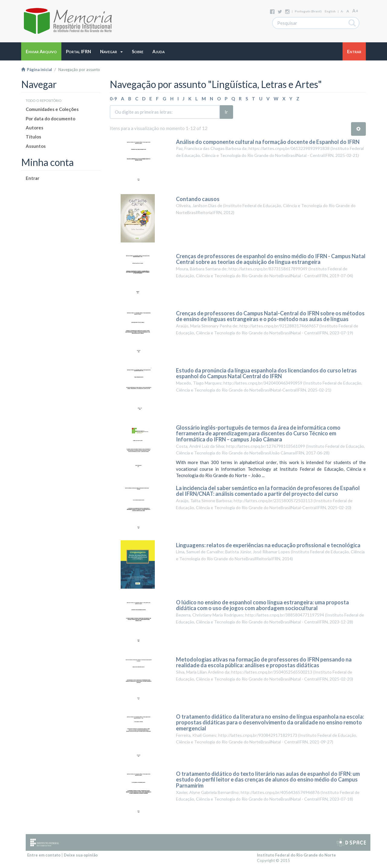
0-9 (113, 99)
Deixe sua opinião (81, 855)
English (330, 11)
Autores (34, 128)
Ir (226, 112)
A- (342, 11)
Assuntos (36, 146)
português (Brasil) (308, 11)
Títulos (33, 137)
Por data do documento (50, 119)
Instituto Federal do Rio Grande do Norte (296, 855)
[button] (111, 51)
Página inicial (37, 70)
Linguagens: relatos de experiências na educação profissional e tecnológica (268, 545)
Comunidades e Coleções (52, 109)
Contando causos (198, 199)
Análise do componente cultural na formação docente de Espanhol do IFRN (268, 142)
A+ (355, 11)
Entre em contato (44, 855)
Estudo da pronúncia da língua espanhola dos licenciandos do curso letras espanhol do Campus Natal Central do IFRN (266, 373)
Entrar (33, 178)
